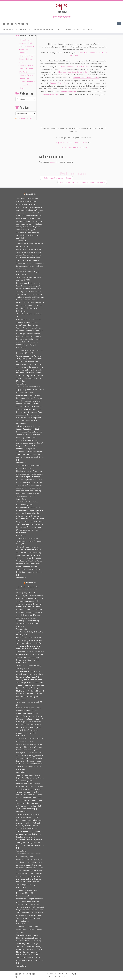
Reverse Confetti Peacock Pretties (75, 66)
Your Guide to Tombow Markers (27, 502)
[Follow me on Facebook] (13, 24)
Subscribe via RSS (25, 118)
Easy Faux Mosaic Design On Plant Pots (27, 59)
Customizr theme (67, 977)
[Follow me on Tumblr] (20, 24)
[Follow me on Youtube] (24, 24)
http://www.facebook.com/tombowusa (72, 142)
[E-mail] (5, 24)
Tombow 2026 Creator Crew (17, 29)
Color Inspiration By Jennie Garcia (56, 178)
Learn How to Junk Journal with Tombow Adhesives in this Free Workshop (27, 46)
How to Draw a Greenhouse (26, 314)
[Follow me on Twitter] (9, 24)
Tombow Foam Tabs (50, 94)
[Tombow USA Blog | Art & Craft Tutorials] (61, 8)
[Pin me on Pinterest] (28, 24)
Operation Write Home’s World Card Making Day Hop (82, 182)
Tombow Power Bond (59, 83)
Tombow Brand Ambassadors (48, 29)
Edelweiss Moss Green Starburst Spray (74, 72)
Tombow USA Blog (31, 194)
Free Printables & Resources (79, 29)
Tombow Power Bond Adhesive (86, 78)
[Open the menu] (119, 24)
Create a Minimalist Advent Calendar (29, 465)
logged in (53, 162)
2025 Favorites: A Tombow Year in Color (27, 85)
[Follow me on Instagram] (17, 24)
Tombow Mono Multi (68, 92)
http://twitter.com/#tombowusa (74, 148)
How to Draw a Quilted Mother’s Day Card (26, 69)
